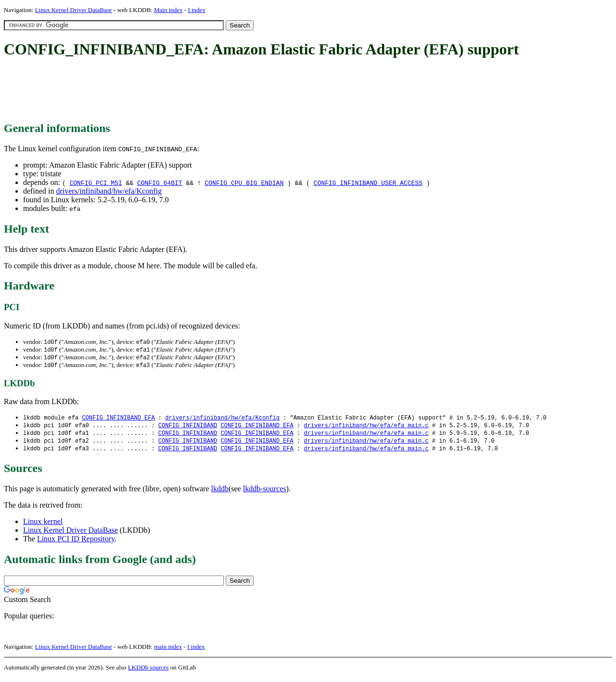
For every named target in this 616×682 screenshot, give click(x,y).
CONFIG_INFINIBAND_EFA (118, 420)
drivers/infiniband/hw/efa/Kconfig (109, 191)
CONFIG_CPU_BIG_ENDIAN (244, 183)
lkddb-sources (265, 493)
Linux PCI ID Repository (76, 543)
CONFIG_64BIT (160, 183)
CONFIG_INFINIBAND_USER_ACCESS (368, 183)
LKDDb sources (148, 672)
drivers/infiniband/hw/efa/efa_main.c (366, 428)
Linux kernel (43, 526)
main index (168, 651)
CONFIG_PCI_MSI (96, 183)
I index (196, 10)
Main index (168, 10)
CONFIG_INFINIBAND (188, 428)
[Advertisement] (179, 91)
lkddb (220, 493)
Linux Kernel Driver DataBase (74, 10)
